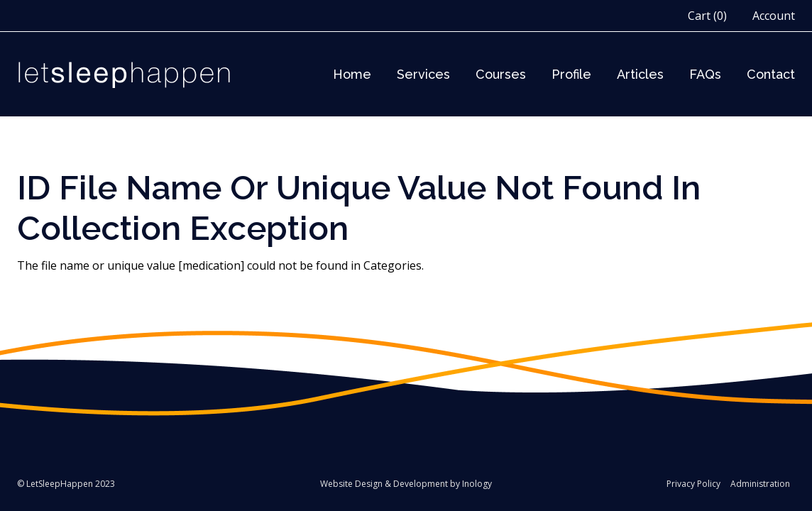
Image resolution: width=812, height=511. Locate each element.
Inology (477, 484)
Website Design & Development (384, 484)
